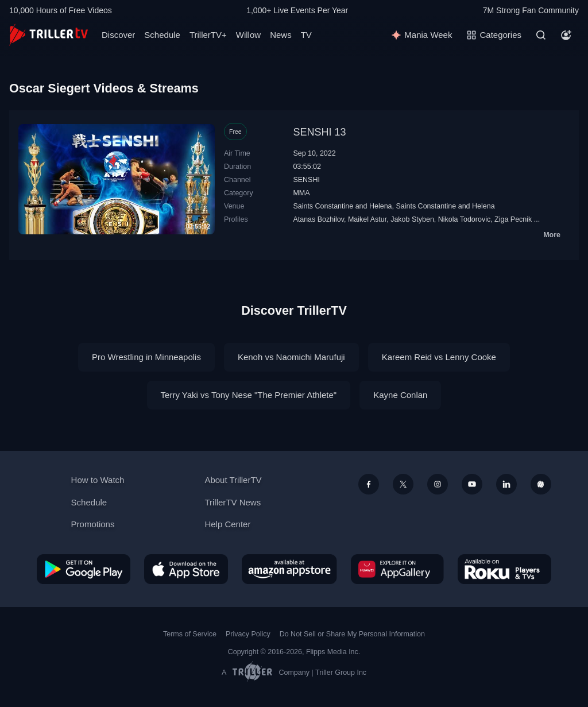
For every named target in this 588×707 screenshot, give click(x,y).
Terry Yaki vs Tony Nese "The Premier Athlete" (249, 395)
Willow (248, 35)
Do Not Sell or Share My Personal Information (352, 634)
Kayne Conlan (400, 395)
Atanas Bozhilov (318, 219)
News (281, 35)
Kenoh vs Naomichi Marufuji (291, 357)
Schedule (162, 35)
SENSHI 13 (319, 132)
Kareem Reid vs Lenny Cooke (439, 357)
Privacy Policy (248, 634)
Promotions (93, 524)
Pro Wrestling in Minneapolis (146, 357)
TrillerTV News (233, 502)
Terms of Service (190, 634)
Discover (118, 35)
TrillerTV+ (208, 35)
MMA (301, 193)
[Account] (566, 35)
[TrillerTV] (49, 35)
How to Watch (98, 480)
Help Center (227, 524)
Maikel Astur (367, 219)
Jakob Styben (412, 219)
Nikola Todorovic (464, 219)
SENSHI (306, 180)
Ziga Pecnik (513, 219)
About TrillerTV (233, 480)
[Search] (541, 35)
